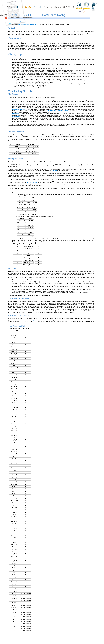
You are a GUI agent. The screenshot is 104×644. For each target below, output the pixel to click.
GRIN (55, 33)
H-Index (54, 171)
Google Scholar (17, 117)
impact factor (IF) (32, 183)
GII (18, 33)
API (81, 111)
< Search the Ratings (15, 21)
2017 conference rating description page (27, 320)
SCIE (93, 33)
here (41, 136)
